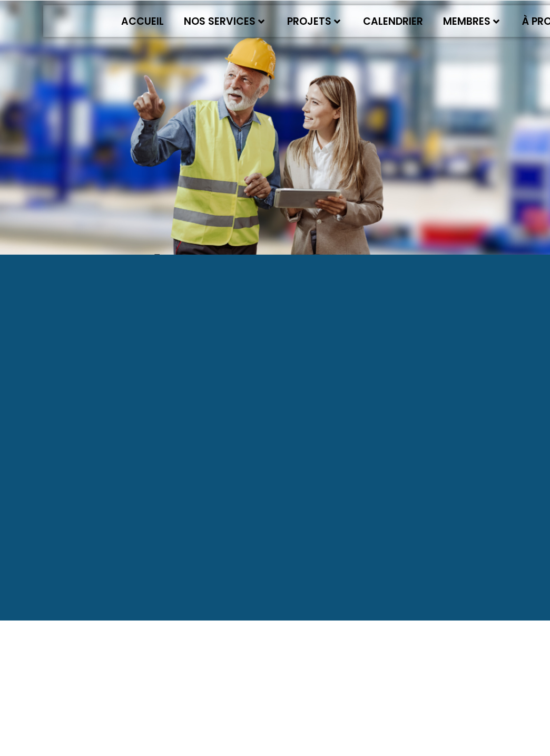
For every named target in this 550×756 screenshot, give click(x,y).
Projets (314, 21)
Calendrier (393, 21)
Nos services (224, 21)
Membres (471, 21)
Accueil (143, 21)
